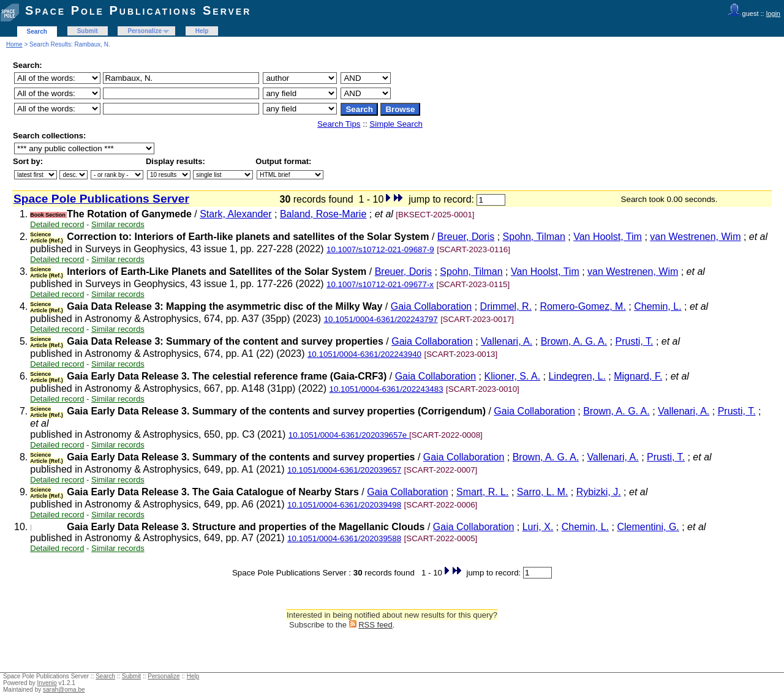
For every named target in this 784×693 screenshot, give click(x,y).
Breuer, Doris (466, 237)
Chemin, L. (658, 306)
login (773, 13)
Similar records (118, 224)
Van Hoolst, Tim (608, 237)
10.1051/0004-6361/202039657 (344, 470)
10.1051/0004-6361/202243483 (386, 389)
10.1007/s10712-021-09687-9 (380, 249)
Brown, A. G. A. (574, 341)
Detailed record (57, 224)
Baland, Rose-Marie (323, 214)
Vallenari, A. (507, 341)
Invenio (47, 683)
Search (37, 32)
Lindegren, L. (577, 376)
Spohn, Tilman (534, 237)
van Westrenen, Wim (695, 237)
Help (202, 31)
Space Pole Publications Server (138, 10)
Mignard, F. (638, 376)
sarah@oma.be (64, 690)
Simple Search (396, 124)
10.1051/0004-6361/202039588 (344, 538)
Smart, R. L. (482, 492)
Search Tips (339, 124)
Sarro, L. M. (543, 492)
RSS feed (375, 625)
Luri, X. (538, 527)
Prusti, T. (634, 341)
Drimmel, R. (506, 306)
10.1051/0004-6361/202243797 (381, 319)
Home (14, 44)
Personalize (145, 31)
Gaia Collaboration (432, 306)
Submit (88, 31)
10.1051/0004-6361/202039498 (344, 505)
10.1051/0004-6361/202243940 (364, 354)
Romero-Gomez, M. (582, 306)
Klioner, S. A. (513, 376)
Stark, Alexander (236, 214)
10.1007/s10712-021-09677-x (380, 284)
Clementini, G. (648, 527)
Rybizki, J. (599, 492)
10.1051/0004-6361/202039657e (349, 435)
